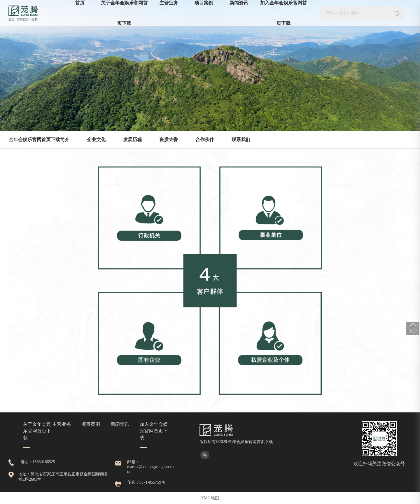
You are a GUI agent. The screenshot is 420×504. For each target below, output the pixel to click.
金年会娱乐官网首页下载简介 (39, 140)
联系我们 (241, 140)
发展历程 (132, 140)
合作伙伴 (205, 140)
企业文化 (96, 140)
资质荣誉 (169, 140)
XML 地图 (210, 498)
